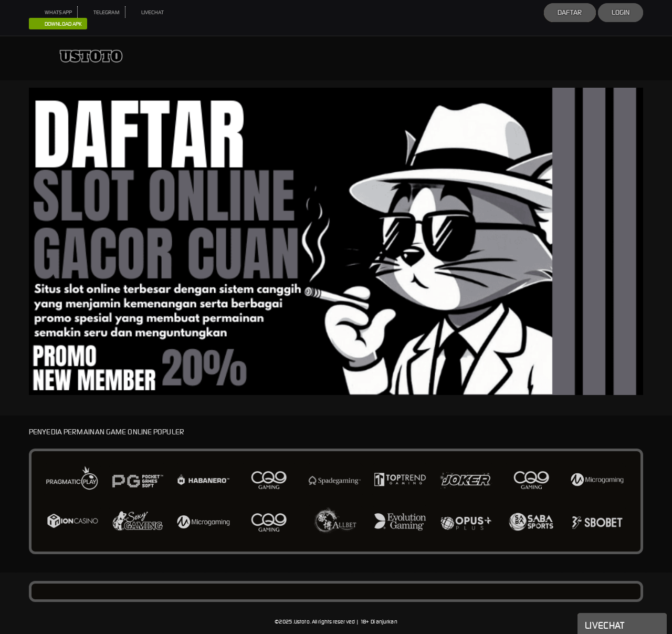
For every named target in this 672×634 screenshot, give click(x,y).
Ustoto (302, 622)
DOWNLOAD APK (58, 24)
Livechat (622, 625)
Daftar (570, 12)
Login (621, 12)
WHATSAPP (53, 12)
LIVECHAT (148, 12)
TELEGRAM (101, 12)
